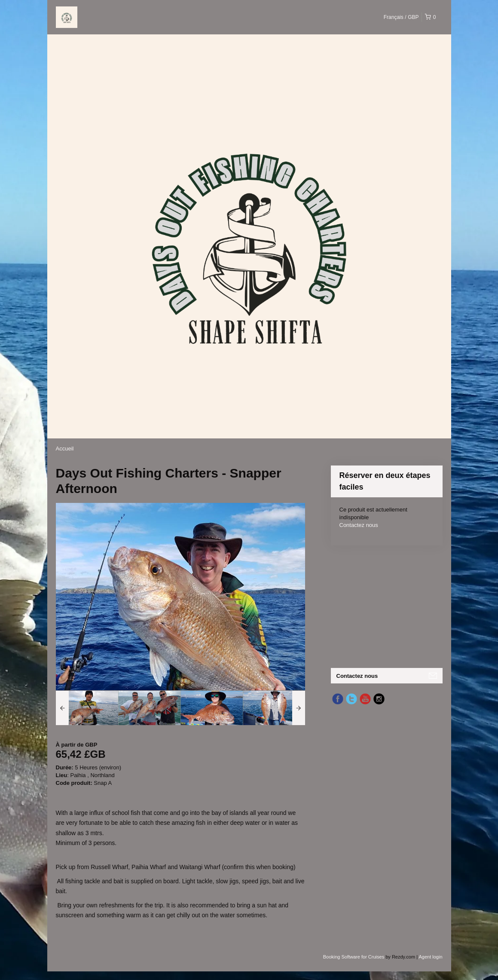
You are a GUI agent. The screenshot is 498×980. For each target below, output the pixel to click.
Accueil (65, 449)
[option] (87, 708)
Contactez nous (359, 525)
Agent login (430, 957)
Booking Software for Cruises (354, 957)
